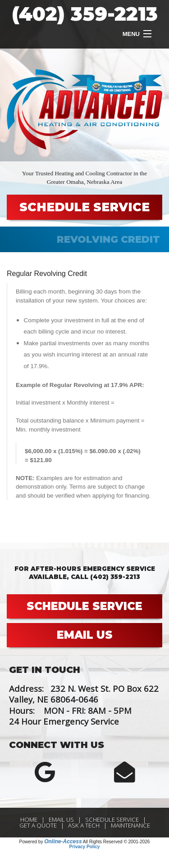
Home (29, 819)
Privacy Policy (85, 847)
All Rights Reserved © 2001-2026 (116, 842)
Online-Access (63, 841)
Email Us (61, 819)
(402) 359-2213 (85, 14)
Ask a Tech (84, 825)
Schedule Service (112, 819)
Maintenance (130, 825)
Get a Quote (38, 825)
